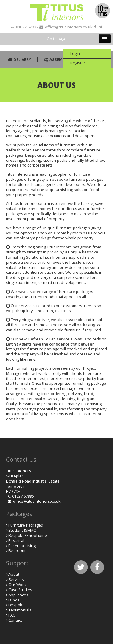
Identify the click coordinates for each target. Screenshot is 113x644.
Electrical (16, 540)
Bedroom (17, 550)
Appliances (18, 595)
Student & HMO (22, 530)
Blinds (14, 600)
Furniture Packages (26, 525)
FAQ (12, 615)
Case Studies (20, 590)
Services (16, 579)
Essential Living (22, 546)
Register (78, 63)
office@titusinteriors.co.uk (69, 27)
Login (75, 53)
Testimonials (20, 610)
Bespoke (17, 605)
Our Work (17, 585)
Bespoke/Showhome (28, 535)
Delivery (19, 59)
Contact (15, 620)
